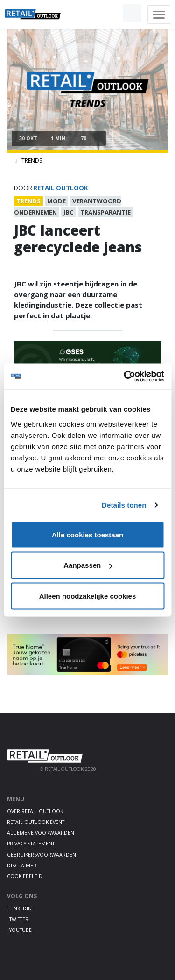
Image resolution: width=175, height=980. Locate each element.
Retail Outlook (61, 188)
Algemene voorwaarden (41, 833)
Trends (32, 161)
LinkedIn (21, 908)
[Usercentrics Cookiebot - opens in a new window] (125, 376)
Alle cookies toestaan (87, 534)
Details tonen (124, 505)
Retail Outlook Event (36, 822)
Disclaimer (22, 866)
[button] (111, 13)
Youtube (21, 930)
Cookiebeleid (25, 876)
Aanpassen (88, 565)
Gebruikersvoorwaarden (42, 855)
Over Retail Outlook (35, 811)
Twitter (19, 919)
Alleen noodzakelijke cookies (88, 596)
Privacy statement (31, 844)
